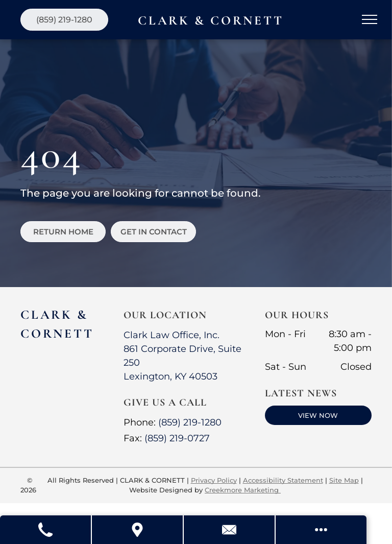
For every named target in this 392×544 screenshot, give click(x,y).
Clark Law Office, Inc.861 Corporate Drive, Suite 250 (182, 349)
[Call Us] (46, 530)
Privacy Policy (214, 480)
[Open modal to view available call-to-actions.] (321, 530)
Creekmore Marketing (243, 490)
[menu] (370, 19)
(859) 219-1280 (190, 422)
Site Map (344, 480)
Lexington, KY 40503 (170, 376)
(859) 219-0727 (177, 438)
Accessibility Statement (283, 480)
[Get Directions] (138, 530)
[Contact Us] (230, 530)
